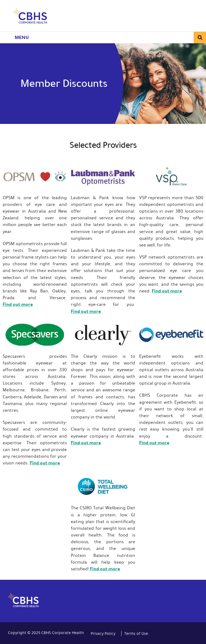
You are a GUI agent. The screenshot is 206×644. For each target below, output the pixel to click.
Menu (22, 37)
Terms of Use (136, 634)
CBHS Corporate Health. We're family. (30, 17)
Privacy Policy (103, 634)
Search (200, 37)
